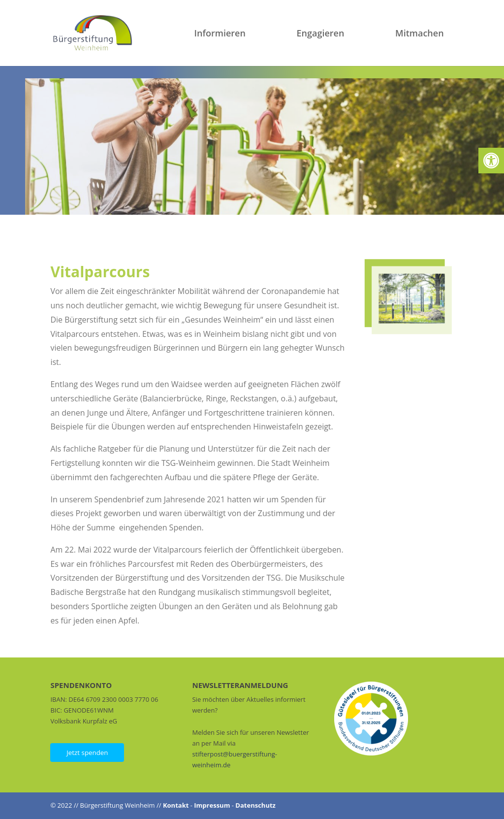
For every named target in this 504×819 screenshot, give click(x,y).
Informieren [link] (220, 34)
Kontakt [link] (176, 805)
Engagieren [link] (321, 34)
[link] (491, 161)
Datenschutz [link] (255, 805)
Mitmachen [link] (420, 34)
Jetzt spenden (87, 753)
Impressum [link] (212, 805)
